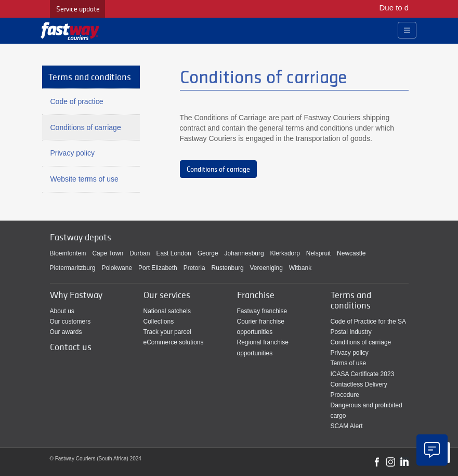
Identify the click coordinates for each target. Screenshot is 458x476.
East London (173, 253)
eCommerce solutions (174, 342)
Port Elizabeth (158, 268)
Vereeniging (266, 268)
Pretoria (194, 268)
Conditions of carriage (218, 169)
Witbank (300, 268)
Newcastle (351, 253)
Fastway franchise (262, 311)
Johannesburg (244, 253)
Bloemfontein (68, 253)
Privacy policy (73, 153)
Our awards (66, 332)
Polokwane (117, 268)
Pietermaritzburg (73, 268)
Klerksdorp (285, 253)
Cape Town (108, 253)
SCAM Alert (347, 426)
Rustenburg (228, 268)
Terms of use (349, 363)
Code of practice (77, 101)
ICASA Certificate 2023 (363, 374)
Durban (140, 253)
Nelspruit (318, 253)
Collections (159, 321)
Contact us (71, 347)
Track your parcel (167, 332)
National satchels (167, 311)
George (208, 253)
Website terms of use (84, 179)
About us (62, 311)
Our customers (70, 321)
